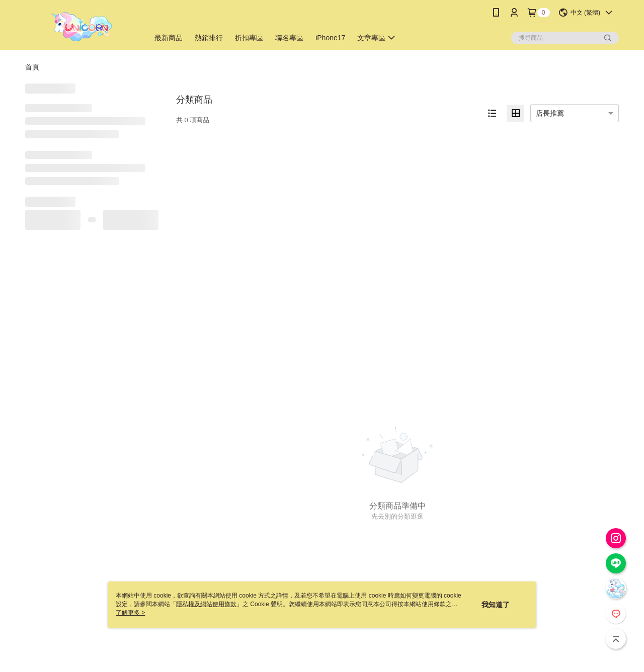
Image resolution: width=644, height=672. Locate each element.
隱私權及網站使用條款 (206, 604)
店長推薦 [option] (550, 113)
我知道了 (496, 605)
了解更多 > (130, 613)
